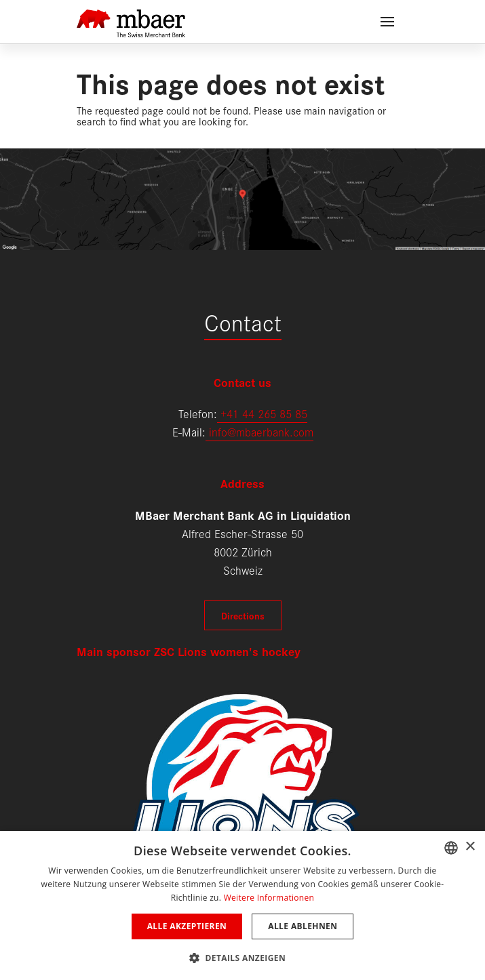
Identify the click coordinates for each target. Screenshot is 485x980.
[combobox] (451, 848)
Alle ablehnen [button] (303, 926)
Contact (243, 321)
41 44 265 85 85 (267, 413)
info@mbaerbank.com (259, 431)
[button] (242, 957)
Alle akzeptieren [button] (187, 926)
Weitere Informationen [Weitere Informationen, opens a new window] (269, 898)
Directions (243, 615)
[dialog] (242, 905)
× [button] (470, 847)
